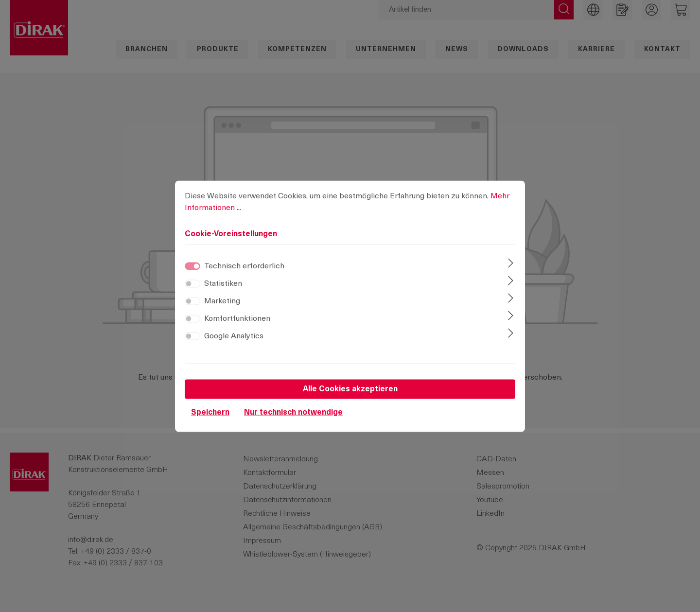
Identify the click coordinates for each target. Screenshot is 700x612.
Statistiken (223, 290)
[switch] (192, 290)
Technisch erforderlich (244, 273)
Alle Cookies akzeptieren (350, 396)
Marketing (222, 308)
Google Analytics (234, 343)
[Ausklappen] (511, 271)
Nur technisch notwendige (293, 419)
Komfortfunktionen (237, 325)
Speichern (210, 419)
